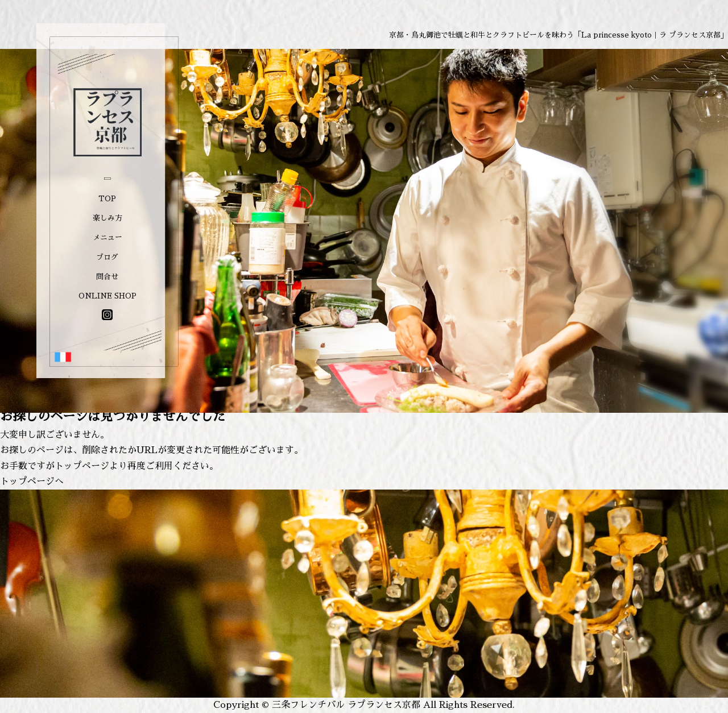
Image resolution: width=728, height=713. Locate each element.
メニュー (107, 237)
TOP (107, 199)
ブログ (107, 257)
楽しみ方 (107, 218)
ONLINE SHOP (107, 296)
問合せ (107, 277)
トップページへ (32, 482)
